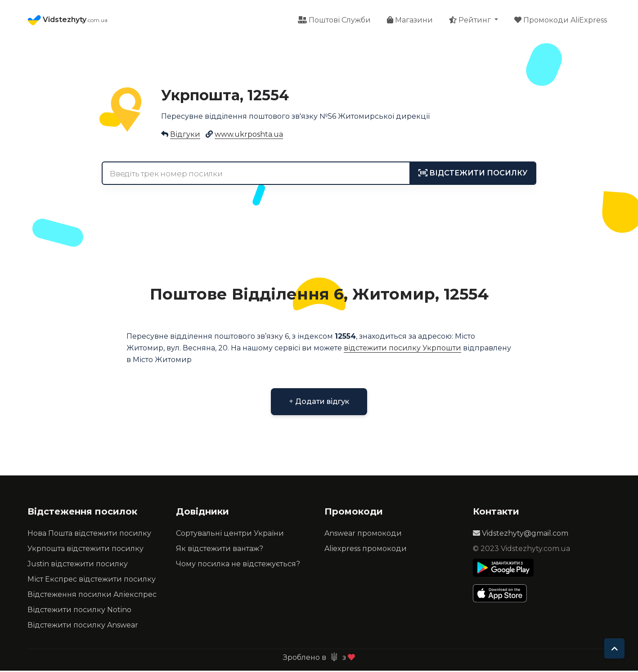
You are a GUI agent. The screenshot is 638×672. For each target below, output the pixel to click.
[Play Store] (503, 569)
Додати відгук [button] (319, 403)
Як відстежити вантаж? (220, 550)
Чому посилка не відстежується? (238, 565)
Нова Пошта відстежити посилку (89, 535)
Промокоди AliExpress (561, 20)
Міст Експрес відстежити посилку (92, 580)
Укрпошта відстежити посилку (85, 550)
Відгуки (185, 136)
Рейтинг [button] (471, 20)
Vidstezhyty (67, 21)
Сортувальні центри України (230, 535)
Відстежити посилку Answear (83, 626)
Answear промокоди (363, 535)
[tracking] (473, 175)
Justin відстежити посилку (78, 565)
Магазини (410, 20)
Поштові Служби (334, 20)
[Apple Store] (503, 595)
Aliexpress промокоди (366, 550)
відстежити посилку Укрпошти (402, 349)
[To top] (614, 648)
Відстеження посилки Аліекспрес (92, 596)
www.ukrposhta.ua (249, 136)
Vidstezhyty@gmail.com (521, 535)
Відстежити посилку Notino (79, 611)
